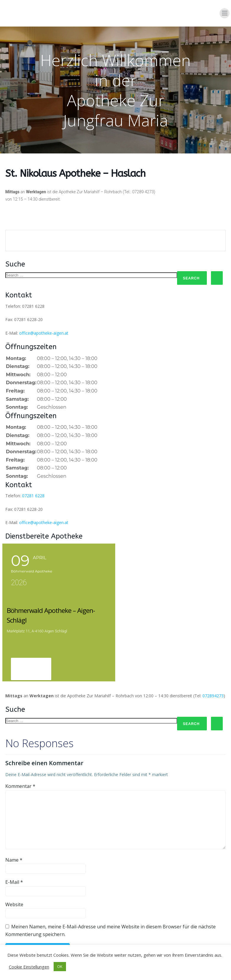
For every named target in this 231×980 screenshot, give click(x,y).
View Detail (31, 659)
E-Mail (14, 872)
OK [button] (60, 966)
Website (14, 894)
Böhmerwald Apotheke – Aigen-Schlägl (58, 610)
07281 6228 (33, 496)
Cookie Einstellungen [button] (29, 967)
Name (14, 849)
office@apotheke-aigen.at (44, 333)
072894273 (213, 685)
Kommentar (20, 776)
